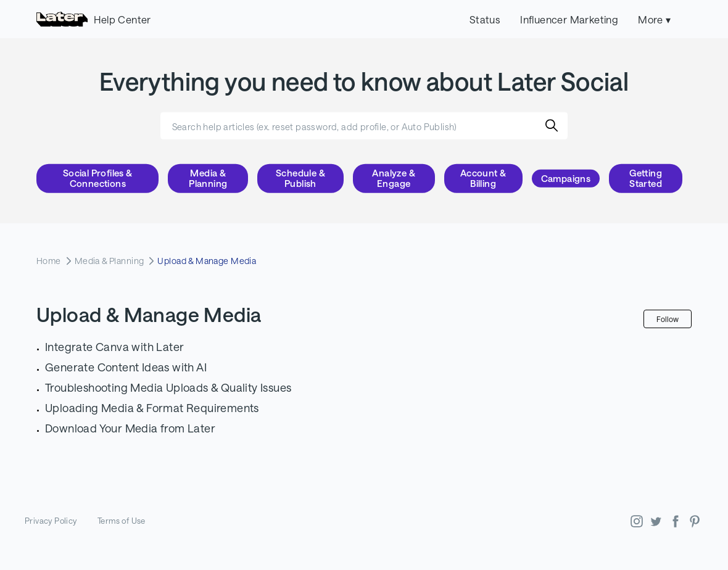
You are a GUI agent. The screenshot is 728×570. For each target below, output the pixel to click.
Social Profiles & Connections (98, 178)
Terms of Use (122, 521)
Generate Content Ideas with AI (126, 367)
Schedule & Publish (300, 178)
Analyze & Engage (394, 178)
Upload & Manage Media (207, 261)
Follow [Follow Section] (668, 319)
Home (49, 261)
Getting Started (646, 178)
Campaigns (566, 178)
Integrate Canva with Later (114, 347)
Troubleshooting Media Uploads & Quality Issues (168, 387)
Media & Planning (208, 178)
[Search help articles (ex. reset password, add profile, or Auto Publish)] (364, 126)
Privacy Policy (51, 521)
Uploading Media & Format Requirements (152, 408)
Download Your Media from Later (130, 428)
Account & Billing (483, 178)
